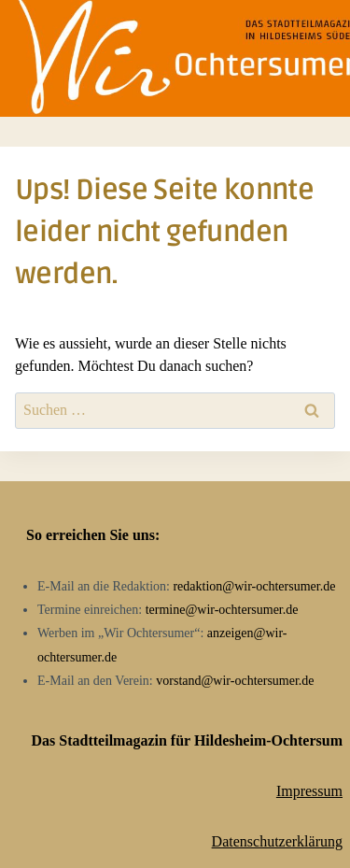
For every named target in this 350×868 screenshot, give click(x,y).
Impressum (309, 791)
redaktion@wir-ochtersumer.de (254, 586)
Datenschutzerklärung (277, 841)
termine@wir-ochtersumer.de (222, 610)
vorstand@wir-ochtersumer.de (235, 681)
